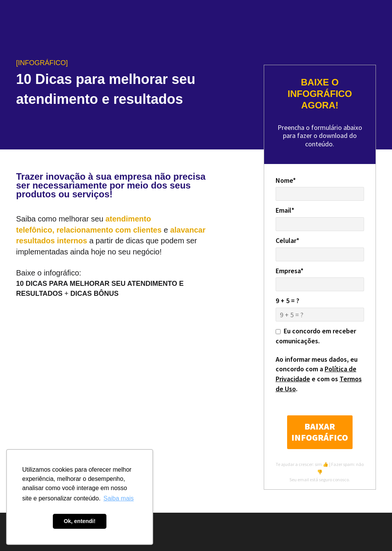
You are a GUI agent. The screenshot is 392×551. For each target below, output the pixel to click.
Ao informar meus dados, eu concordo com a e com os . (319, 374)
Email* (285, 210)
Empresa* (290, 271)
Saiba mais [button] (118, 498)
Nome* (286, 180)
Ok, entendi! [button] (79, 521)
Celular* (287, 240)
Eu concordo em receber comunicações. (316, 336)
